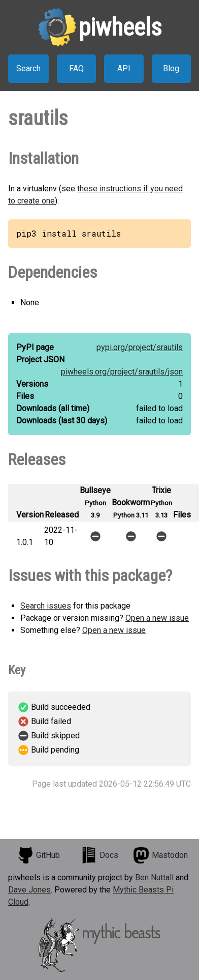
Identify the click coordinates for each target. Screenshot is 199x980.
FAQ (76, 68)
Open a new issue (157, 618)
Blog (171, 68)
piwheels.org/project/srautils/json (122, 372)
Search (28, 68)
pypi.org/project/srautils (140, 347)
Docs (99, 855)
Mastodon (160, 855)
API (124, 68)
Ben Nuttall (154, 877)
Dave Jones (29, 890)
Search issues (46, 606)
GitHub (39, 855)
